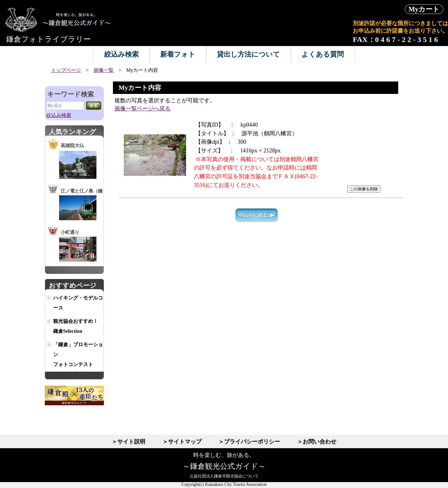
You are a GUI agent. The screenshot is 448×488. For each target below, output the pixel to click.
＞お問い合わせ (317, 442)
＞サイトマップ (182, 442)
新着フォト (178, 54)
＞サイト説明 (128, 442)
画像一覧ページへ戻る (142, 109)
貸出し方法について (248, 54)
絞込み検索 (121, 54)
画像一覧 (104, 70)
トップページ (66, 70)
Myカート (424, 9)
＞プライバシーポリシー (249, 442)
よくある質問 (323, 54)
